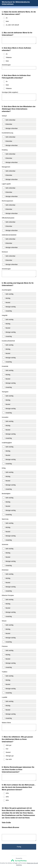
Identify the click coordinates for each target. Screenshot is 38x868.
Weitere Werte (6, 715)
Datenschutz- (13, 860)
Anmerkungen (6, 63)
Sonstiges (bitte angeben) (10, 89)
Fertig (19, 836)
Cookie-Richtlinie (24, 860)
